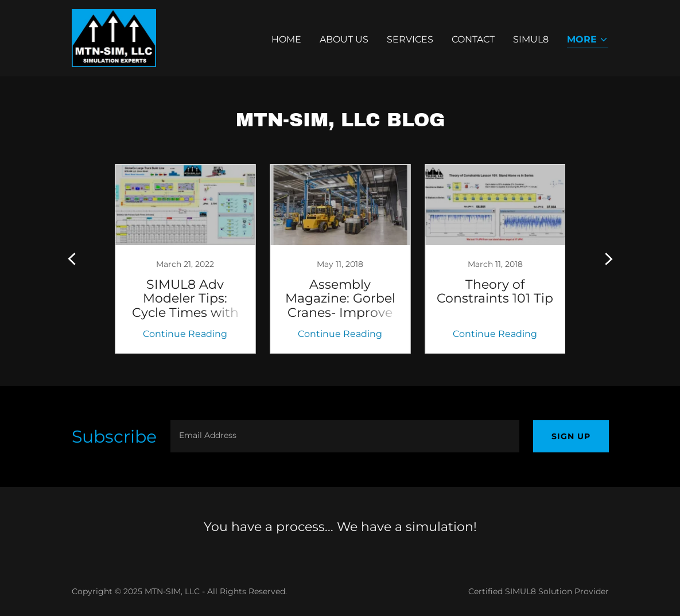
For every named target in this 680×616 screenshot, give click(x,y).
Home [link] (286, 39)
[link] (114, 38)
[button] (588, 40)
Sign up (571, 436)
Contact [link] (473, 39)
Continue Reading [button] (185, 334)
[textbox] (345, 436)
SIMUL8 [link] (531, 39)
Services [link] (410, 39)
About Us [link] (344, 39)
